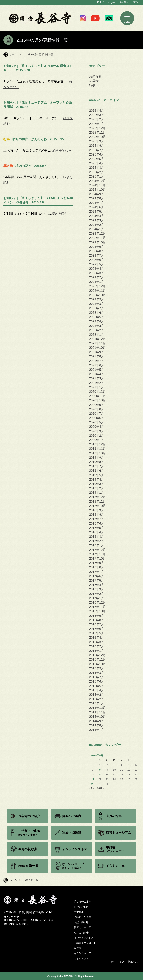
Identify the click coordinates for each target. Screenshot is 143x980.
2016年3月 (97, 642)
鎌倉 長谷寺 (40, 18)
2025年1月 (97, 176)
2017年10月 (97, 559)
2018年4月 (97, 532)
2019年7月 (97, 466)
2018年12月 (97, 497)
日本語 (101, 2)
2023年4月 (97, 269)
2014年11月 (97, 712)
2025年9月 (97, 141)
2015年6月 (97, 681)
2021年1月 (97, 387)
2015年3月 (97, 695)
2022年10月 (97, 295)
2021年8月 (97, 356)
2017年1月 (97, 598)
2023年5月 (97, 264)
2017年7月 (97, 572)
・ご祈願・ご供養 (81, 917)
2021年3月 (97, 378)
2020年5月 (97, 422)
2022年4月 (97, 321)
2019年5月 (97, 475)
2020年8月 (97, 409)
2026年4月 (97, 111)
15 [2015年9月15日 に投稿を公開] (100, 774)
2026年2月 (97, 119)
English (112, 2)
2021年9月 (97, 352)
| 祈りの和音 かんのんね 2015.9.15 (34, 139)
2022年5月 (97, 317)
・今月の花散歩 (80, 933)
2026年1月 (97, 124)
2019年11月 (97, 449)
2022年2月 (97, 330)
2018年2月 (97, 541)
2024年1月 (97, 229)
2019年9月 (97, 458)
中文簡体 (124, 2)
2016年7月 (97, 624)
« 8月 (92, 788)
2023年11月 (97, 238)
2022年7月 (97, 308)
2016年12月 (97, 602)
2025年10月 (97, 137)
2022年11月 (97, 291)
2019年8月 (97, 462)
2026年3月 (97, 115)
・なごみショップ (81, 953)
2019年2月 (97, 488)
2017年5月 (97, 581)
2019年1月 (97, 493)
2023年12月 (97, 233)
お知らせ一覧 (31, 880)
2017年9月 (97, 563)
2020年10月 (97, 400)
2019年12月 (97, 444)
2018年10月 (97, 506)
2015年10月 (97, 664)
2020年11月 (97, 396)
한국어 (136, 2)
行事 (92, 85)
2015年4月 (97, 690)
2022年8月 (97, 304)
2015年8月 (97, 673)
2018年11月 (97, 502)
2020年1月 (97, 440)
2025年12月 (97, 128)
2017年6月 (97, 576)
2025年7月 (97, 150)
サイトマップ (117, 962)
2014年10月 (97, 717)
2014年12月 (97, 708)
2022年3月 (97, 326)
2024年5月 (97, 212)
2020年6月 (97, 418)
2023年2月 (97, 277)
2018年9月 (97, 510)
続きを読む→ (62, 150)
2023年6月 (97, 260)
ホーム (13, 54)
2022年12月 (97, 286)
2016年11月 (97, 607)
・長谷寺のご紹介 (81, 902)
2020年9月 (97, 405)
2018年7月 (97, 519)
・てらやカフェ (80, 958)
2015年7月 (97, 677)
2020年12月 (97, 392)
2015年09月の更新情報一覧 (38, 54)
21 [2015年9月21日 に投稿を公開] (93, 779)
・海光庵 (76, 948)
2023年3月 (97, 273)
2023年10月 (97, 242)
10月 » (101, 788)
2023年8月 (97, 251)
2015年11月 (97, 659)
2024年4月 (97, 216)
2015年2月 (97, 699)
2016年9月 (97, 616)
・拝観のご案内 (80, 907)
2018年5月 (97, 528)
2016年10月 (97, 611)
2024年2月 (97, 225)
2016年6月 (97, 629)
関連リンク (134, 962)
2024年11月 (97, 185)
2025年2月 (97, 172)
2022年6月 (97, 313)
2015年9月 (97, 668)
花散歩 (94, 81)
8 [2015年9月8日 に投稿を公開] (100, 770)
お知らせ (95, 76)
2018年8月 (97, 515)
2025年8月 (97, 146)
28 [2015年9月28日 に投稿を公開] (93, 784)
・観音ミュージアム (83, 927)
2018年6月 (97, 523)
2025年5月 (97, 159)
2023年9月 (97, 247)
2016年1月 (97, 651)
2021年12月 (97, 339)
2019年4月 (97, 480)
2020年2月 (97, 436)
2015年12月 (97, 655)
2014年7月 (97, 730)
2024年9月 (97, 194)
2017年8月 (97, 567)
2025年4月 (97, 163)
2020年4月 (97, 427)
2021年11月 (97, 343)
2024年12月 (97, 181)
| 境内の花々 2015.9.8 (25, 166)
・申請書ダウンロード (84, 943)
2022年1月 (97, 335)
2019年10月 (97, 453)
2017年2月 (97, 594)
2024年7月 (97, 203)
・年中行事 (78, 912)
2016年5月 (97, 633)
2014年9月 (97, 721)
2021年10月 (97, 348)
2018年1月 (97, 545)
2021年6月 (97, 365)
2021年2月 (97, 383)
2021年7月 (97, 361)
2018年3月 (97, 537)
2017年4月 (97, 585)
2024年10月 (97, 190)
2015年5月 (97, 686)
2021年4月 (97, 374)
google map (11, 916)
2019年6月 (97, 471)
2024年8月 (97, 198)
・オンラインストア (83, 938)
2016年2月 (97, 646)
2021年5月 (97, 370)
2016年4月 (97, 638)
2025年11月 (97, 133)
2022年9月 (97, 299)
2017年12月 (97, 550)
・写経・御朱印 (80, 922)
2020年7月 (97, 414)
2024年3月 (97, 220)
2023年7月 (97, 255)
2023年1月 (97, 282)
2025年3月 (97, 168)
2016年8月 (97, 620)
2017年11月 (97, 554)
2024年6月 (97, 207)
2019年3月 (97, 484)
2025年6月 (97, 154)
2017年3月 (97, 589)
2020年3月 (97, 431)
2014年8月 (97, 725)
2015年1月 (97, 703)
